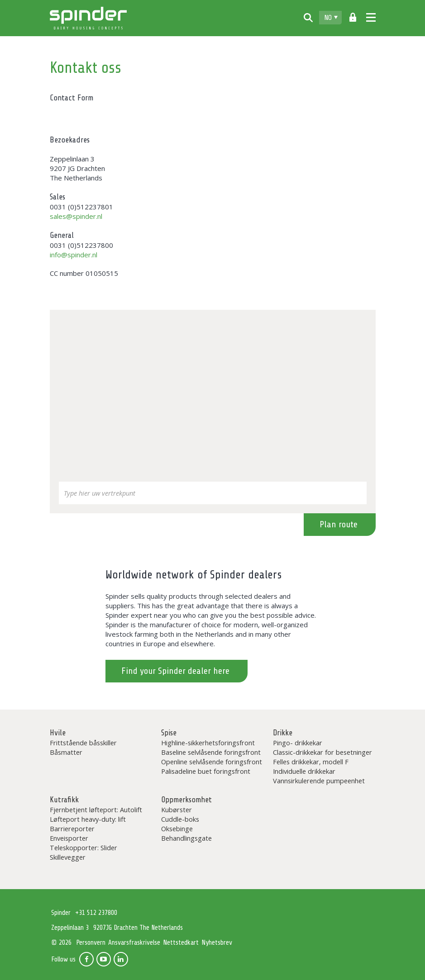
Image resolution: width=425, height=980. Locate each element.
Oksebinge (177, 829)
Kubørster (177, 810)
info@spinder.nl (74, 255)
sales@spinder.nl (76, 216)
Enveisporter (69, 838)
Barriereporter (72, 829)
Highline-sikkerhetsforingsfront (208, 743)
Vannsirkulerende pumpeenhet (319, 781)
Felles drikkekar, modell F (311, 762)
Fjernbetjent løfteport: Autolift (96, 810)
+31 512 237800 (96, 913)
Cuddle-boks (180, 819)
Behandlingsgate (186, 838)
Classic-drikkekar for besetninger (322, 752)
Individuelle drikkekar (304, 771)
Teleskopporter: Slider (84, 847)
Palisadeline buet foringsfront (206, 771)
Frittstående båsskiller (83, 743)
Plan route (339, 524)
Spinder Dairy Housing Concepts (88, 18)
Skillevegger (68, 857)
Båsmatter (66, 752)
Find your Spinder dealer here (175, 671)
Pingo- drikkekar (298, 743)
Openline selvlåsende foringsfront (212, 762)
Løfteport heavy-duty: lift (88, 819)
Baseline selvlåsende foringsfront (211, 752)
